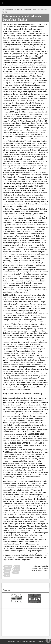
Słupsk (16, 572)
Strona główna (6, 9)
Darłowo (7, 569)
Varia (14, 9)
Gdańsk (7, 575)
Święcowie (8, 566)
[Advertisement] (25, 622)
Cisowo (16, 569)
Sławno (7, 572)
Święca (17, 566)
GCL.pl (40, 641)
